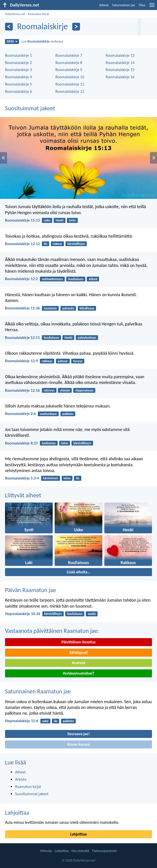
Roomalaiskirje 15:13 (22, 220)
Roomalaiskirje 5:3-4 (22, 478)
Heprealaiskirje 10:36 (23, 614)
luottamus (49, 443)
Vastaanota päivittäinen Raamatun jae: (52, 631)
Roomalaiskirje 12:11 (22, 338)
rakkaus (47, 361)
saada (92, 614)
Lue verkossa (42, 41)
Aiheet (104, 5)
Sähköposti (79, 653)
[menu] (152, 7)
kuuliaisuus (76, 279)
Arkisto (21, 779)
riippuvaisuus (84, 390)
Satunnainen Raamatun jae (38, 691)
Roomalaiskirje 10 (70, 77)
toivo (72, 220)
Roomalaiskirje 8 (69, 63)
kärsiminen (51, 478)
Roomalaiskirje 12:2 (21, 279)
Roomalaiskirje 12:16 (22, 390)
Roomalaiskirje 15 (120, 70)
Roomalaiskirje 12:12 (22, 244)
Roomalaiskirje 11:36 (22, 308)
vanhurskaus (48, 414)
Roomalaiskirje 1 (18, 55)
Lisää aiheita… (78, 572)
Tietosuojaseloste (104, 851)
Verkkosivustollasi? (78, 673)
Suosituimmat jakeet (30, 108)
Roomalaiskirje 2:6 (20, 414)
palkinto (68, 414)
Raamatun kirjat (38, 14)
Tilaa (142, 5)
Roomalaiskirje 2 (18, 63)
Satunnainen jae (124, 5)
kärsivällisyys (76, 244)
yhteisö (65, 390)
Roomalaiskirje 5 (18, 84)
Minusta (46, 851)
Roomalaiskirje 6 (18, 91)
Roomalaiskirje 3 (18, 70)
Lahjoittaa (17, 813)
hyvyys (78, 361)
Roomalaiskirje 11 (70, 84)
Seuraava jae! (78, 734)
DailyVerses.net (15, 14)
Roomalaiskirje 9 (69, 70)
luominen (50, 308)
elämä (93, 279)
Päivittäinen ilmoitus (78, 642)
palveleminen (87, 338)
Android (78, 663)
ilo (46, 244)
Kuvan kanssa (78, 744)
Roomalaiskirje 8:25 (21, 443)
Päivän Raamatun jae (30, 590)
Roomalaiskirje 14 (120, 63)
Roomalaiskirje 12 (70, 91)
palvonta (68, 308)
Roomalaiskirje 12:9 (21, 361)
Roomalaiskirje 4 (18, 77)
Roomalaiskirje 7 (69, 55)
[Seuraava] (76, 27)
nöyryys (49, 390)
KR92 (12, 41)
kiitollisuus (87, 308)
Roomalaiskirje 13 (120, 55)
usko (47, 220)
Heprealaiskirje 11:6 (22, 721)
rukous (57, 244)
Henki (60, 220)
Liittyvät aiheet (23, 495)
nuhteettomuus (52, 279)
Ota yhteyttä (80, 851)
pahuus (63, 361)
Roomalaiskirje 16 (120, 77)
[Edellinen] (9, 27)
